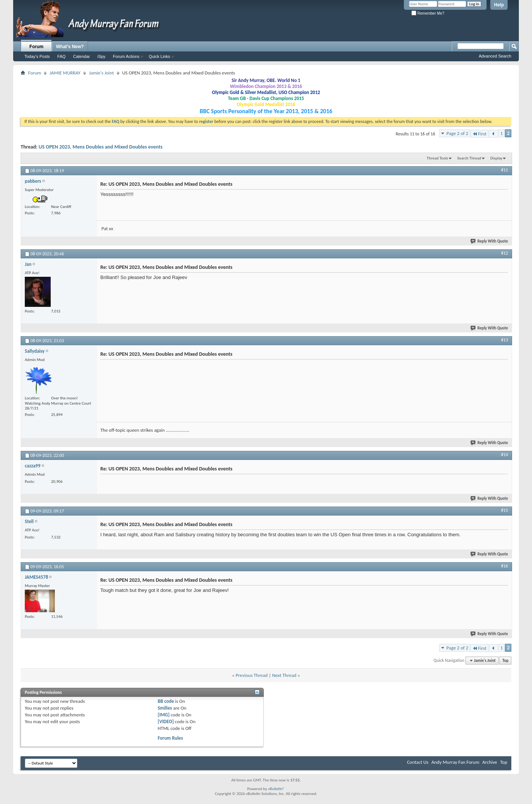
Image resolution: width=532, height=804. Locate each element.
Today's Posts (37, 56)
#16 (505, 566)
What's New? (70, 47)
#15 (505, 510)
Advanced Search (495, 56)
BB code (166, 701)
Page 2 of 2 (457, 133)
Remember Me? (428, 13)
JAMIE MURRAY (65, 73)
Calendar (82, 56)
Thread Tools (438, 158)
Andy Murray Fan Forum (455, 762)
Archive (490, 762)
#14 (505, 455)
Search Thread (469, 158)
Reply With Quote (490, 241)
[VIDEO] (166, 721)
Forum (36, 47)
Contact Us (418, 762)
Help (499, 5)
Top (505, 661)
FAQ (62, 56)
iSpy (101, 56)
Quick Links (159, 56)
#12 (505, 253)
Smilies (165, 708)
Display (496, 158)
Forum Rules (170, 738)
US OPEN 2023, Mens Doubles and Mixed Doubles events (101, 147)
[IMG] (164, 715)
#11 (505, 170)
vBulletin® (276, 789)
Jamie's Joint (101, 73)
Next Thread (284, 675)
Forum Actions (126, 56)
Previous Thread (252, 675)
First (479, 134)
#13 (505, 340)
